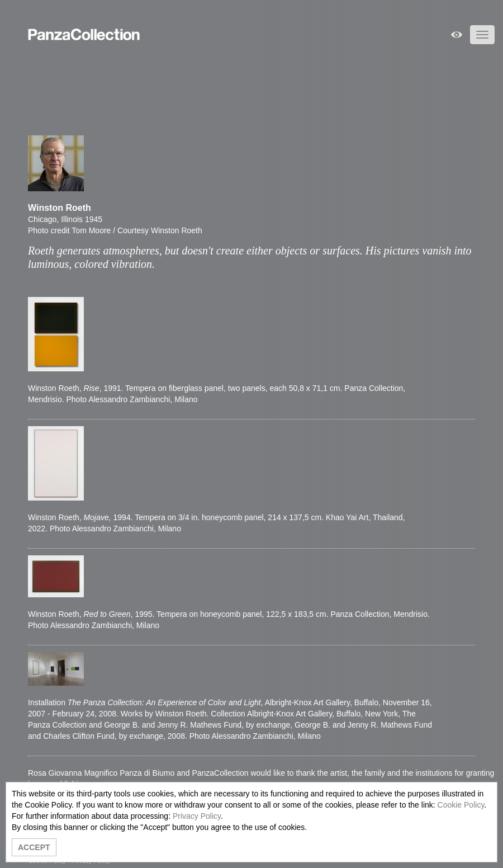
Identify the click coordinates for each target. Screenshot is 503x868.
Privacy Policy (197, 816)
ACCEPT (34, 847)
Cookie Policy (461, 805)
